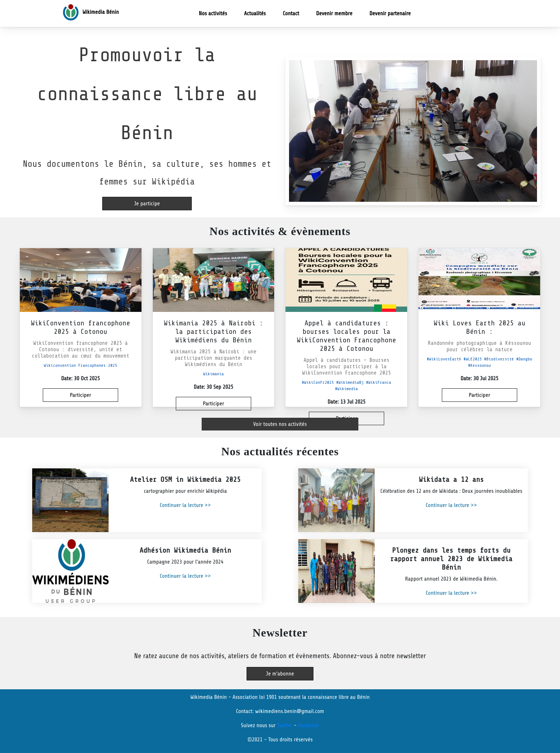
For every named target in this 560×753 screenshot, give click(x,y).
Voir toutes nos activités (280, 424)
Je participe (147, 204)
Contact (291, 13)
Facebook (308, 725)
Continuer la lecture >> (185, 505)
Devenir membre (334, 13)
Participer (80, 395)
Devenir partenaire (390, 13)
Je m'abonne (280, 674)
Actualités (255, 13)
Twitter (285, 725)
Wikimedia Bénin (90, 12)
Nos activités (220, 13)
